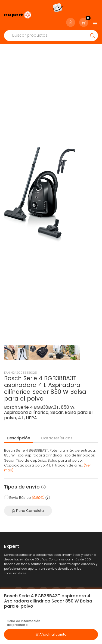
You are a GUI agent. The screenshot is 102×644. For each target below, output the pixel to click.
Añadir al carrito (51, 634)
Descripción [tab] (18, 423)
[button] (43, 472)
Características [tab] (57, 423)
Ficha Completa (28, 496)
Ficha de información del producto (24, 623)
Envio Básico (27, 483)
